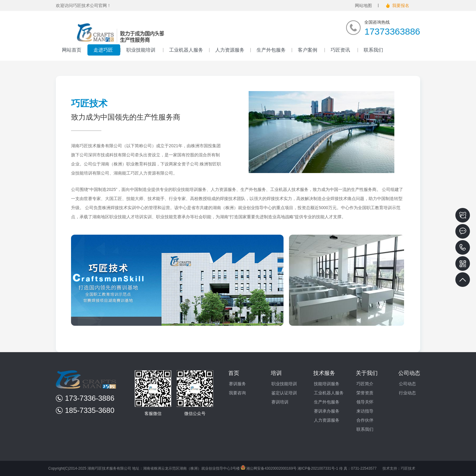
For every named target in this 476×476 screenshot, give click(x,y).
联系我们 (373, 50)
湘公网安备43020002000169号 (269, 468)
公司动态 (407, 384)
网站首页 (72, 50)
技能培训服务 (327, 384)
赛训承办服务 (327, 411)
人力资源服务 (230, 50)
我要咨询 (237, 393)
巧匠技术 (408, 468)
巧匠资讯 (341, 50)
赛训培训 (280, 402)
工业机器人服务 (186, 50)
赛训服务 (237, 384)
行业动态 (407, 393)
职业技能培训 (141, 50)
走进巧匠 (104, 50)
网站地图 (363, 5)
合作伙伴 (365, 420)
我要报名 (401, 5)
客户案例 (308, 50)
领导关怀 (365, 402)
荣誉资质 (365, 393)
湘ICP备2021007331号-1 (318, 468)
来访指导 (365, 411)
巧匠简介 (365, 384)
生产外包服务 (271, 50)
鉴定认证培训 (284, 393)
